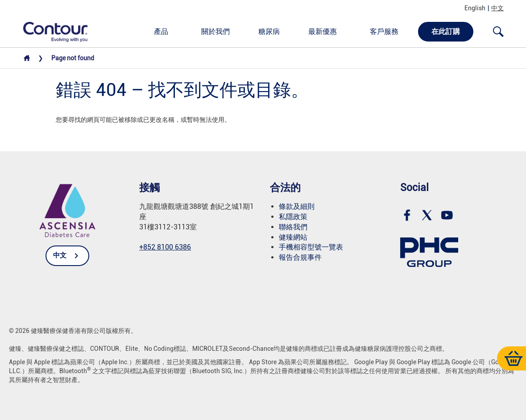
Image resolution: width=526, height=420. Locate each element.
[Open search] (498, 32)
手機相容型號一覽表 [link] (311, 247)
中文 (497, 8)
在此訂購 (446, 31)
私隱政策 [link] (293, 217)
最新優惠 (323, 31)
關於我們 (215, 31)
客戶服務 (384, 31)
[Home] (27, 60)
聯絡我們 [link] (293, 227)
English (475, 8)
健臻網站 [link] (293, 237)
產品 (161, 31)
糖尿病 (269, 31)
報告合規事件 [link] (300, 257)
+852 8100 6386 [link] (165, 247)
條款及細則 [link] (297, 206)
